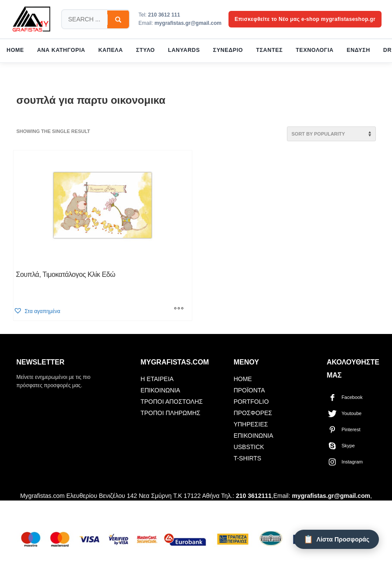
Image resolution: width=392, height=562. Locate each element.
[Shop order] (331, 134)
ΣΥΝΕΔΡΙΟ (228, 50)
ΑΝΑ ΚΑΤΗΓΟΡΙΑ (61, 50)
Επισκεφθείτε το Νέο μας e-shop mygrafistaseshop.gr (305, 19)
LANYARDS (184, 50)
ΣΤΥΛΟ (145, 50)
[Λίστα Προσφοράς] (336, 539)
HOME (15, 50)
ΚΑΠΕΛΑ (111, 50)
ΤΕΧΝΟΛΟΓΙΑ (315, 50)
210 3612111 (254, 496)
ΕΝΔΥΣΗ (358, 50)
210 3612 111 (164, 15)
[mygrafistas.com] (31, 19)
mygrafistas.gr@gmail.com (188, 23)
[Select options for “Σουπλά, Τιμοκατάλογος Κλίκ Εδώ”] (179, 310)
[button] (37, 311)
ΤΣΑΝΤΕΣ (269, 50)
